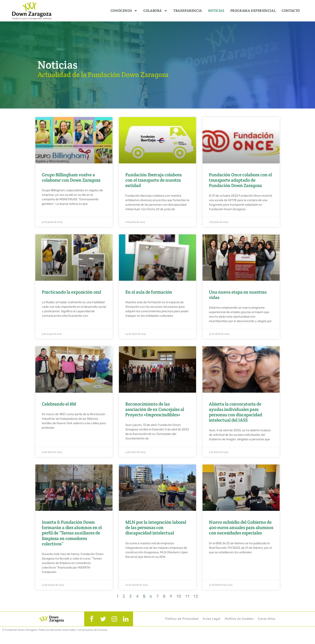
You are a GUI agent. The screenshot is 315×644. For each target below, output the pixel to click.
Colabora (155, 11)
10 (179, 596)
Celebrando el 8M (59, 404)
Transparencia (188, 11)
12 (196, 596)
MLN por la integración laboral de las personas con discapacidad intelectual (156, 527)
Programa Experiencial (253, 11)
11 (187, 596)
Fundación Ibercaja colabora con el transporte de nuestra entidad (154, 180)
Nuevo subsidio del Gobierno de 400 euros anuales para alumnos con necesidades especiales (241, 527)
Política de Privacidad (182, 619)
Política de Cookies (239, 619)
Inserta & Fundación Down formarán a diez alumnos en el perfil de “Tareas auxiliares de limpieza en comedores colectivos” (72, 533)
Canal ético (267, 619)
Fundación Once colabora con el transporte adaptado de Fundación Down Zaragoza (240, 180)
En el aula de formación (149, 292)
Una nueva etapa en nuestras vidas (238, 295)
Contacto (291, 11)
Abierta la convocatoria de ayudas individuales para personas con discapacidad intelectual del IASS (235, 412)
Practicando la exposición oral (71, 292)
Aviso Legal (212, 619)
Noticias (216, 11)
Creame (103, 630)
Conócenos (124, 11)
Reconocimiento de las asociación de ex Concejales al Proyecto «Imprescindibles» (155, 409)
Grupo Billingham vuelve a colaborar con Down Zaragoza (71, 177)
